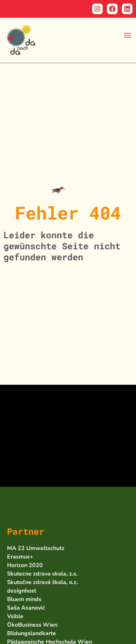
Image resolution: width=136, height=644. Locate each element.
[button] (127, 35)
